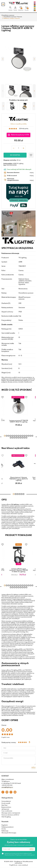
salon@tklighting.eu (7, 787)
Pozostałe (5, 822)
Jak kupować (5, 809)
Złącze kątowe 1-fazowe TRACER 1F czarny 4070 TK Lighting (18, 479)
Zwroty (4, 829)
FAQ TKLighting (6, 817)
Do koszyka (15, 155)
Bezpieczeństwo (6, 807)
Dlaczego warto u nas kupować (11, 813)
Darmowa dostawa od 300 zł (10, 815)
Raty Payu (4, 805)
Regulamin (5, 825)
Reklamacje (5, 831)
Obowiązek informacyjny (9, 833)
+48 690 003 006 (7, 785)
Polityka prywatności (7, 827)
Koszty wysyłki (6, 803)
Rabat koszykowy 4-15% (20, 135)
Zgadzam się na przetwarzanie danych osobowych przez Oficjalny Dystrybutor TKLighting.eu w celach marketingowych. (20, 854)
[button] (3, 91)
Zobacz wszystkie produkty (19, 124)
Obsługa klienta (7, 798)
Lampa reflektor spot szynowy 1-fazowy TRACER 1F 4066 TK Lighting (19, 570)
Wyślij (33, 767)
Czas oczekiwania (7, 811)
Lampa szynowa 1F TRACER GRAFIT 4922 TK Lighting (19, 421)
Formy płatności (6, 801)
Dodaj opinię (24, 129)
